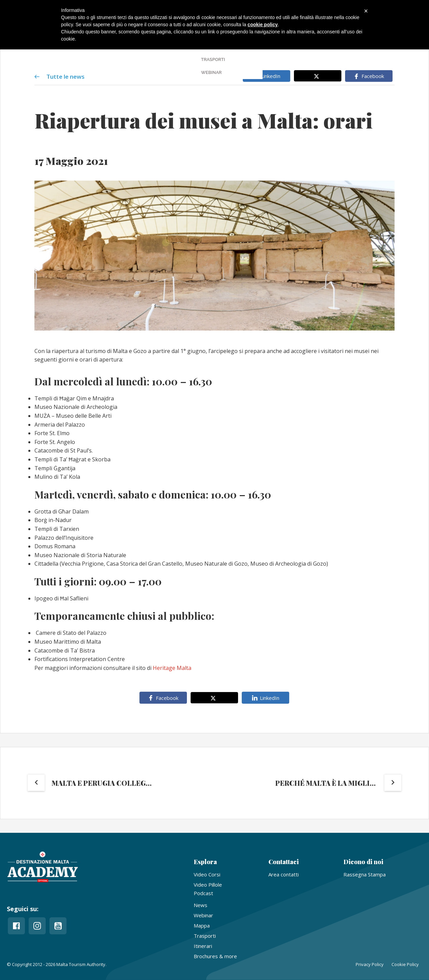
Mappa (202, 925)
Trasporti (205, 936)
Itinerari (203, 946)
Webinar (203, 915)
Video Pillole (208, 885)
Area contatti (284, 874)
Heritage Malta (173, 668)
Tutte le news (60, 76)
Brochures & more (215, 956)
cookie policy (263, 25)
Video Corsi (207, 874)
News (201, 905)
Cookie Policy (405, 964)
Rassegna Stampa (365, 874)
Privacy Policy (370, 964)
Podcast (203, 893)
